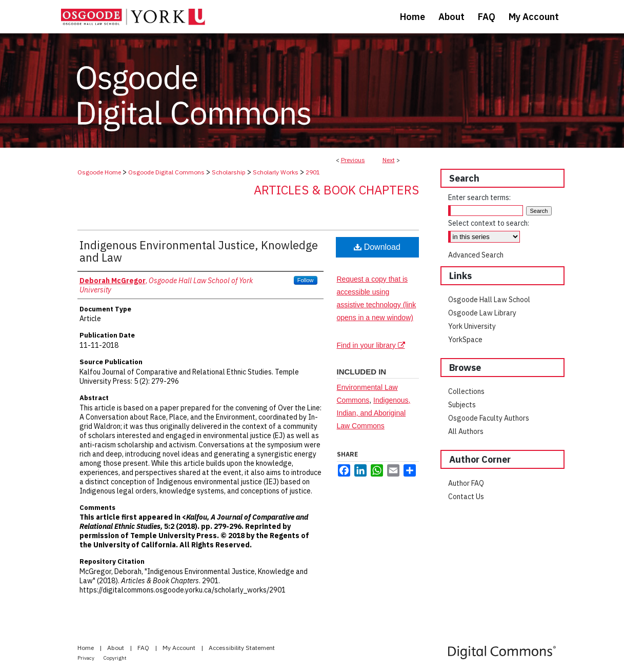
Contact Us (466, 497)
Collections (466, 391)
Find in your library (371, 345)
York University (472, 326)
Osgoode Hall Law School (489, 300)
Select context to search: (489, 223)
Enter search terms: (479, 197)
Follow (306, 280)
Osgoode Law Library (482, 313)
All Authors (466, 431)
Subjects (462, 405)
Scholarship (229, 172)
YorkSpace (465, 340)
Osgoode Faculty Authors (489, 418)
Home (86, 648)
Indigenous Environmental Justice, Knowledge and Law (199, 251)
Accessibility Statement (242, 648)
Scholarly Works (276, 172)
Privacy (86, 658)
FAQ (144, 648)
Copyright (115, 658)
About (116, 648)
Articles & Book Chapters (336, 190)
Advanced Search (476, 255)
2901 (313, 172)
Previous (353, 160)
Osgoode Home (99, 172)
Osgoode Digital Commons (166, 172)
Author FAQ (466, 483)
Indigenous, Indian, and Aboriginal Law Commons (374, 413)
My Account (180, 648)
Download (377, 247)
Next (389, 160)
